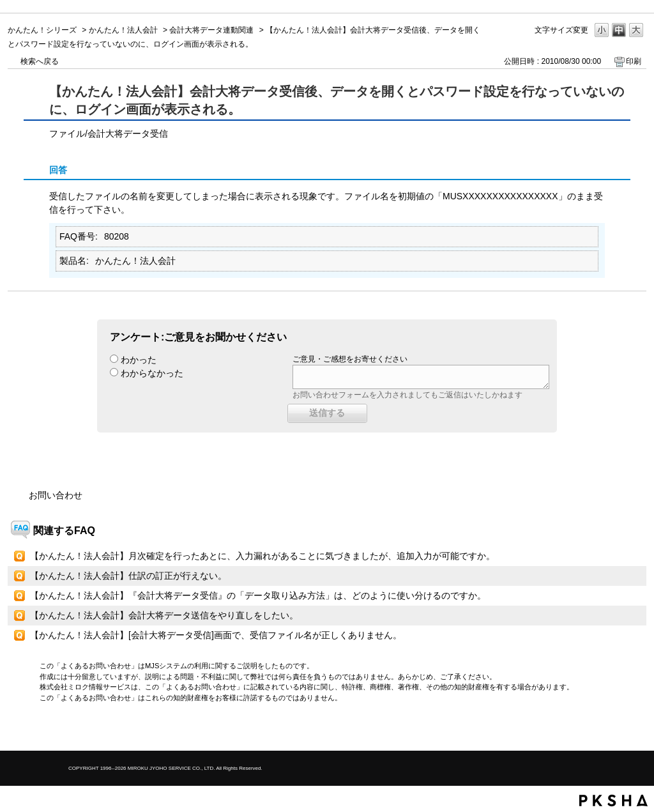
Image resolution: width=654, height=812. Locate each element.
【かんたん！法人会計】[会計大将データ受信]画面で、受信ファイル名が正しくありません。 (216, 635)
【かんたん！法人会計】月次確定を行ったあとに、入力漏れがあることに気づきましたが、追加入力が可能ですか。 (262, 556)
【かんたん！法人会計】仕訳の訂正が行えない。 (128, 576)
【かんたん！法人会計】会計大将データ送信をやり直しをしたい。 (164, 615)
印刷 (634, 61)
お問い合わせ (56, 495)
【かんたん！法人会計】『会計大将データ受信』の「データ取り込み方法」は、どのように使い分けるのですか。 (258, 595)
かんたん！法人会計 (123, 30)
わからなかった (152, 373)
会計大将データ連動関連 (211, 30)
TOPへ (614, 730)
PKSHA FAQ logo (613, 801)
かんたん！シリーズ (42, 30)
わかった (139, 360)
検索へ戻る (40, 61)
